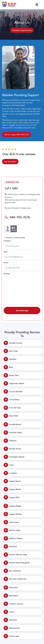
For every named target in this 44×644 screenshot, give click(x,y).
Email (6, 252)
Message (7, 274)
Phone (6, 263)
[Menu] (37, 5)
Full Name (7, 241)
